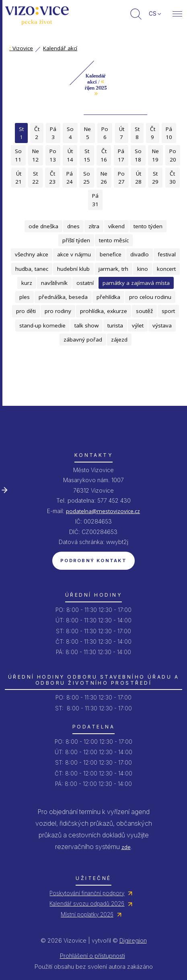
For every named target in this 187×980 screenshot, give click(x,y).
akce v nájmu (74, 254)
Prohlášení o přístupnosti (92, 956)
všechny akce (32, 254)
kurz (27, 283)
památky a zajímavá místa (136, 283)
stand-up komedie (42, 325)
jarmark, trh (113, 269)
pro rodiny (58, 311)
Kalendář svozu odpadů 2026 (87, 904)
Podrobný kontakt (93, 561)
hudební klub (73, 269)
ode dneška (43, 226)
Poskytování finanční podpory (87, 893)
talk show (86, 325)
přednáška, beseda (63, 297)
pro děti (26, 311)
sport (168, 311)
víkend (116, 226)
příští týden (76, 240)
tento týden (148, 226)
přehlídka (108, 297)
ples (25, 297)
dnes (73, 226)
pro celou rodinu (150, 297)
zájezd (119, 340)
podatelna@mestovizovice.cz (103, 511)
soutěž (144, 311)
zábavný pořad (83, 340)
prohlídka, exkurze (104, 311)
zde (126, 847)
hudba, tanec (32, 269)
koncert (166, 269)
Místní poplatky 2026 (87, 915)
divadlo (140, 254)
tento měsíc (114, 240)
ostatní (85, 283)
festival (167, 254)
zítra (94, 226)
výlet (138, 325)
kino (143, 269)
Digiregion (133, 940)
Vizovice (21, 48)
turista (115, 325)
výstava (162, 325)
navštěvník (54, 283)
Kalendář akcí (60, 48)
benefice (111, 254)
